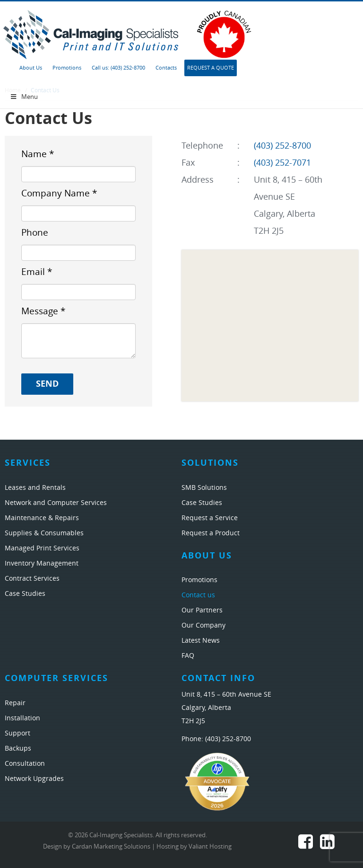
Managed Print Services (42, 548)
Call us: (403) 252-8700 (118, 68)
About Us (31, 68)
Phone (35, 233)
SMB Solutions (204, 488)
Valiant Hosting (210, 846)
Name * (38, 154)
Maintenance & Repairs (42, 518)
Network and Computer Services (56, 503)
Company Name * (59, 193)
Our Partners (202, 610)
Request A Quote (211, 68)
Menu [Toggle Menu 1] (24, 97)
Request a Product (211, 533)
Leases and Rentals (35, 488)
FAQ (188, 656)
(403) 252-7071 (282, 163)
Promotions (67, 68)
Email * (37, 272)
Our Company (203, 625)
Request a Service (210, 518)
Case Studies (25, 594)
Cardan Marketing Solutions (111, 846)
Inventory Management (42, 563)
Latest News (201, 641)
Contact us (198, 595)
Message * (43, 311)
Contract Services (32, 579)
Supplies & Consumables (44, 533)
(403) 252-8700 (282, 146)
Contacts (166, 68)
